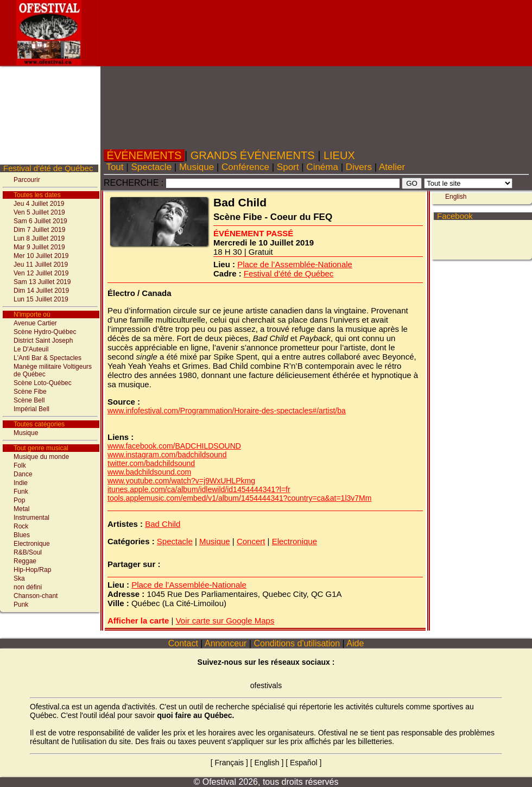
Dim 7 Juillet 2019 (39, 230)
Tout (115, 167)
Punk (21, 605)
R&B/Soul (28, 552)
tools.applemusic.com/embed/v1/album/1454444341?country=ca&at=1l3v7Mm (239, 498)
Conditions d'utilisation (297, 643)
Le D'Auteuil (31, 349)
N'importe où (32, 314)
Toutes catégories (39, 424)
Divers (359, 167)
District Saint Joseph (43, 341)
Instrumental (31, 518)
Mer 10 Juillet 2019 (41, 256)
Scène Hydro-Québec (45, 332)
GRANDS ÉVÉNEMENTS (252, 155)
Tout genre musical (41, 448)
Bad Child (163, 524)
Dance (23, 474)
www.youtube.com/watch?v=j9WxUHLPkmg (181, 481)
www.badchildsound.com (149, 472)
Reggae (25, 561)
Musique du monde (41, 457)
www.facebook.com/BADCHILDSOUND (174, 446)
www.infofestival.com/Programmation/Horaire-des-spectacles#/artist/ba (227, 411)
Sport (288, 167)
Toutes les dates (37, 195)
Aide (356, 643)
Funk (21, 492)
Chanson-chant (36, 596)
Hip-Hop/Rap (32, 570)
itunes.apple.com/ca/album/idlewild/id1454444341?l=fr (199, 489)
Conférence (245, 167)
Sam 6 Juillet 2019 (40, 221)
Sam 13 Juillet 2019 (42, 282)
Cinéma (322, 167)
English (456, 197)
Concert (251, 541)
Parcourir (27, 180)
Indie (21, 483)
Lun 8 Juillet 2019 (39, 238)
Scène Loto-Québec (43, 383)
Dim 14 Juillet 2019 (41, 291)
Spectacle (151, 167)
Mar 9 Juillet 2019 (39, 247)
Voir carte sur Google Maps (225, 621)
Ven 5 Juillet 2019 (39, 212)
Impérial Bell (31, 409)
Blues (22, 535)
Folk (20, 465)
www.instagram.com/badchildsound (167, 455)
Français (229, 763)
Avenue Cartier (35, 323)
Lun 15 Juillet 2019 (41, 299)
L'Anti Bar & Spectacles (47, 358)
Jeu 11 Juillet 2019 (41, 265)
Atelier (392, 167)
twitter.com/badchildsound (151, 463)
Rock (21, 526)
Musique (26, 433)
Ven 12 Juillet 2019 (41, 273)
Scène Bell (29, 400)
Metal (21, 509)
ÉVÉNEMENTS (144, 155)
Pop (19, 500)
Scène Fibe (30, 392)
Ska (19, 578)
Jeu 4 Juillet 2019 (39, 204)
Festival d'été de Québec (48, 168)
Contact (183, 643)
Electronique (32, 544)
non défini (28, 587)
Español (304, 763)
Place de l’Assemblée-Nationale (295, 264)
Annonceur (226, 643)
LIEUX (339, 155)
